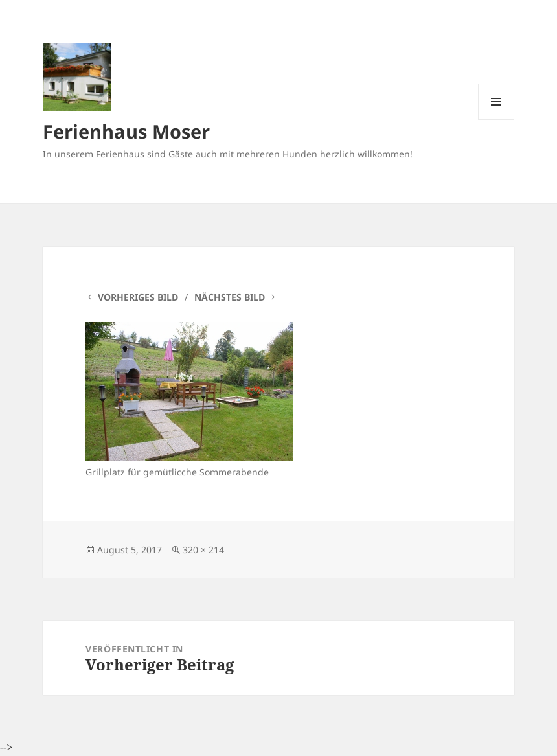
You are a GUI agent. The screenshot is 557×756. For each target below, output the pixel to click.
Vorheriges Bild (138, 297)
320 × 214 (203, 550)
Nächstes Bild (230, 297)
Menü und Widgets (496, 120)
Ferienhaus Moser (126, 131)
